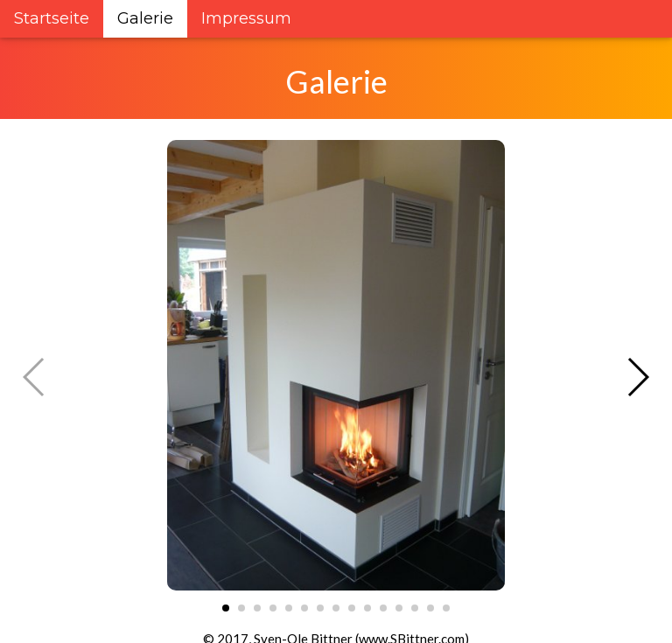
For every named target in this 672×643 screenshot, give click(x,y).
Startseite (52, 18)
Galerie (145, 18)
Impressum (246, 18)
